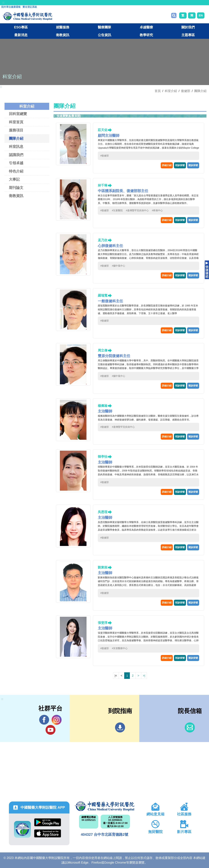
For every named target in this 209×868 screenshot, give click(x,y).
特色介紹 (16, 171)
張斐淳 (103, 623)
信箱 (190, 727)
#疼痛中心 (157, 210)
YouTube (50, 730)
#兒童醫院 (117, 210)
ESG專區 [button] (21, 27)
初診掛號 (180, 165)
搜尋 (174, 15)
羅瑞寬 (103, 295)
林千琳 (103, 185)
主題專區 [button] (188, 35)
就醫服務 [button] (63, 27)
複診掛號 (193, 165)
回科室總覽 (18, 114)
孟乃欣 (103, 240)
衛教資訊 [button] (63, 35)
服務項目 (16, 130)
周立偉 (103, 350)
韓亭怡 (103, 457)
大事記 (14, 179)
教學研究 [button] (146, 35)
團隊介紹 (200, 91)
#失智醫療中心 (120, 648)
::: (3, 3)
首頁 (158, 91)
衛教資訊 (16, 196)
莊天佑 (103, 130)
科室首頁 (16, 122)
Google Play (48, 822)
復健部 (186, 91)
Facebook (44, 720)
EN (201, 15)
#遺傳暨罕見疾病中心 (137, 210)
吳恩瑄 (103, 512)
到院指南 (120, 727)
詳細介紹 (167, 165)
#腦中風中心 (118, 266)
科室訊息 (16, 147)
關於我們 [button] (188, 27)
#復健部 (104, 156)
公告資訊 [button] (104, 35)
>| (144, 676)
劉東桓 (103, 567)
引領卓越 (16, 163)
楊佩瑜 (103, 406)
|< (116, 676)
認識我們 (16, 155)
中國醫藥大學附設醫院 (104, 806)
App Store (48, 833)
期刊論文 (16, 188)
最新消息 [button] (21, 35)
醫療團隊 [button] (104, 27)
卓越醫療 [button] (146, 27)
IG (57, 720)
